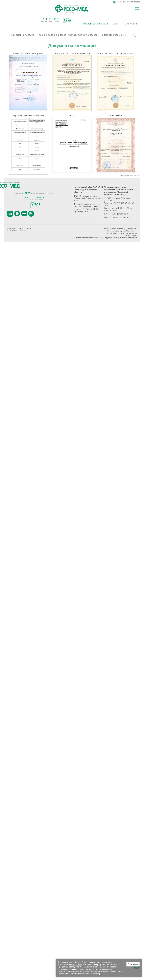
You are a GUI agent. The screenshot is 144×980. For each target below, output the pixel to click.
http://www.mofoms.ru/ (119, 217)
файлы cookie (76, 964)
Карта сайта (114, 229)
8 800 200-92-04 (34, 197)
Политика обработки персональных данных (121, 233)
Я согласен (133, 964)
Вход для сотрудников (128, 229)
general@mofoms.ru (119, 214)
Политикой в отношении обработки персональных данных (84, 971)
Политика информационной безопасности (122, 231)
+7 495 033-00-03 (50, 19)
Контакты (105, 229)
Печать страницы (131, 235)
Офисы (116, 24)
